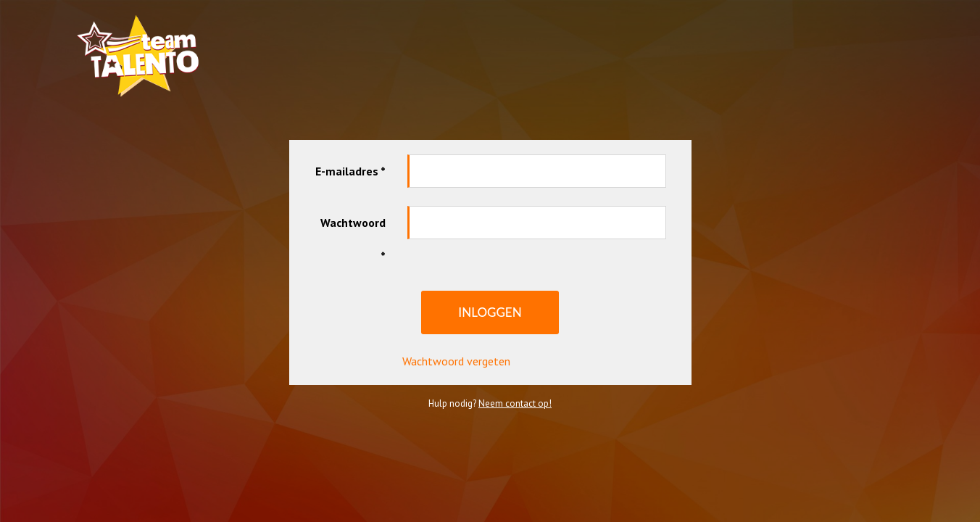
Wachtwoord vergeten (456, 344)
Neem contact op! (515, 387)
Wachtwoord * (353, 223)
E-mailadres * (350, 154)
